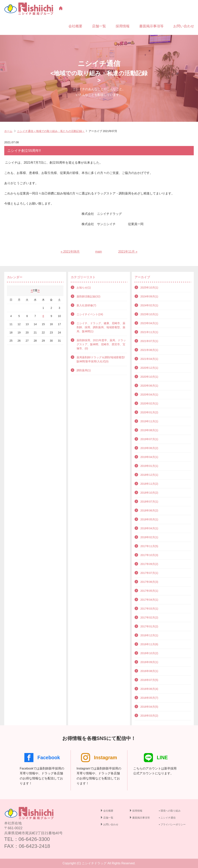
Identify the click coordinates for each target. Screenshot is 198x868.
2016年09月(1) (149, 662)
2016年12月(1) (149, 635)
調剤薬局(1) (84, 370)
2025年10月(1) (149, 288)
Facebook (42, 758)
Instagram (99, 758)
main (99, 252)
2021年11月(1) (149, 332)
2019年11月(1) (149, 421)
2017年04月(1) (149, 600)
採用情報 (123, 26)
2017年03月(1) (149, 609)
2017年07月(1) (149, 573)
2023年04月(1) (149, 323)
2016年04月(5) (149, 707)
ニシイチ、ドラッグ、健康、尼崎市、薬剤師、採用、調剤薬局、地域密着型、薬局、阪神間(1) (101, 327)
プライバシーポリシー (173, 824)
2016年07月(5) (149, 680)
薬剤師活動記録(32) (88, 296)
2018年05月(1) (149, 519)
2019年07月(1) (149, 439)
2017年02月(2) (149, 618)
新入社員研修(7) (86, 305)
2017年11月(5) (149, 546)
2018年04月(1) (149, 528)
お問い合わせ (184, 26)
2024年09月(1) (149, 296)
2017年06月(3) (149, 582)
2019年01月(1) (149, 466)
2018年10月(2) (149, 493)
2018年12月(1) (149, 475)
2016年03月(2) (149, 716)
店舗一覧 (99, 26)
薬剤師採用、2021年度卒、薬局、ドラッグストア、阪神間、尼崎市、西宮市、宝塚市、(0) (101, 344)
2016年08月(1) (149, 671)
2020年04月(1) (149, 395)
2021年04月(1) (149, 359)
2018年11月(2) (149, 484)
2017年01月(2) (149, 626)
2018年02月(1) (149, 537)
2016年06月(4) (149, 689)
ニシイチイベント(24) (90, 314)
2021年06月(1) (149, 350)
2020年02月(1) (149, 403)
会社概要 (75, 26)
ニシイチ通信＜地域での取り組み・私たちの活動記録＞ (51, 131)
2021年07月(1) (149, 341)
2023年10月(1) (149, 314)
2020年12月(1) (149, 368)
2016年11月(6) (149, 644)
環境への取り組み (171, 811)
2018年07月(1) (149, 502)
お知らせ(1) (84, 288)
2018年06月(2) (149, 510)
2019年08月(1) (149, 430)
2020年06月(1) (149, 386)
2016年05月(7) (149, 698)
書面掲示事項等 (151, 26)
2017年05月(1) (149, 591)
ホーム (8, 131)
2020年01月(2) (149, 412)
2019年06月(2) (149, 448)
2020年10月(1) (149, 377)
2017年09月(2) (149, 564)
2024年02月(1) (149, 305)
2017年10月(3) (149, 555)
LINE (156, 758)
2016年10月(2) (149, 653)
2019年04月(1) (149, 457)
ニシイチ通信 (168, 818)
